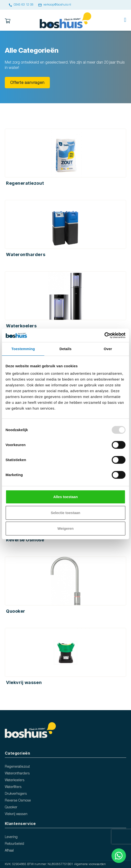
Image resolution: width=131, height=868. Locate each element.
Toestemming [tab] (23, 349)
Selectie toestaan (66, 513)
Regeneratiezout (17, 767)
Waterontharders (17, 774)
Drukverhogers (16, 794)
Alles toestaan (65, 497)
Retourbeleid (14, 844)
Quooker (11, 807)
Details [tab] (65, 349)
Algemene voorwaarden (90, 864)
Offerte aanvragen (27, 83)
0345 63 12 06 (21, 5)
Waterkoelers (15, 780)
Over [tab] (108, 349)
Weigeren (65, 528)
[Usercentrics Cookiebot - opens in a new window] (104, 335)
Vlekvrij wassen (16, 814)
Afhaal (9, 851)
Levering (11, 837)
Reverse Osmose (18, 801)
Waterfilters (13, 787)
